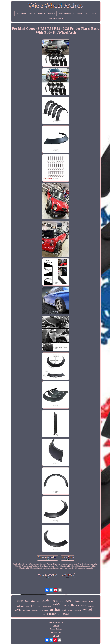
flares (75, 605)
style (95, 611)
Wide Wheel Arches (56, 622)
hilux (33, 601)
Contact (56, 626)
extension (35, 611)
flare (83, 606)
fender (46, 600)
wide (57, 605)
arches (55, 610)
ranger (51, 614)
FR (58, 636)
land (64, 610)
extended (26, 611)
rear (39, 606)
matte (70, 611)
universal (21, 606)
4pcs (55, 601)
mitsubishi (91, 606)
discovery (78, 610)
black (66, 614)
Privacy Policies (56, 629)
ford (34, 605)
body (66, 605)
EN (54, 636)
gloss (28, 606)
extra (68, 601)
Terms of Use (56, 632)
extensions (47, 606)
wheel (87, 610)
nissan (59, 615)
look (27, 601)
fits (44, 614)
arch (18, 610)
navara (84, 601)
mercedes (44, 610)
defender (77, 601)
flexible (62, 602)
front (38, 601)
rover (20, 601)
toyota (91, 601)
